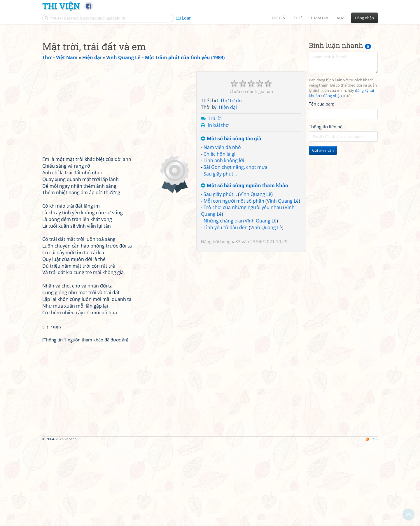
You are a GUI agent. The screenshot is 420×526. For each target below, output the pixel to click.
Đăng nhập (364, 18)
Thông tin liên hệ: (326, 208)
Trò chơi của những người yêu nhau (243, 289)
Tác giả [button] (278, 18)
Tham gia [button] (319, 18)
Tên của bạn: (322, 185)
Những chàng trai (223, 302)
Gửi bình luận (323, 232)
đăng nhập (332, 177)
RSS (372, 521)
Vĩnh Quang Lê (255, 276)
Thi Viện (61, 6)
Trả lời (215, 200)
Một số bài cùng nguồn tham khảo (245, 267)
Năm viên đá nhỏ (222, 229)
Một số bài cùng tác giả (231, 220)
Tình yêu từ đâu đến (226, 309)
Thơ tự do (231, 182)
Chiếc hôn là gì (219, 236)
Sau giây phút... (220, 255)
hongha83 (230, 323)
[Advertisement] (210, 69)
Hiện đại (228, 189)
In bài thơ (218, 207)
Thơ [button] (298, 18)
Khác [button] (342, 18)
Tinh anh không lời (224, 242)
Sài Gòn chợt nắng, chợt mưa (236, 249)
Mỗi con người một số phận (234, 283)
